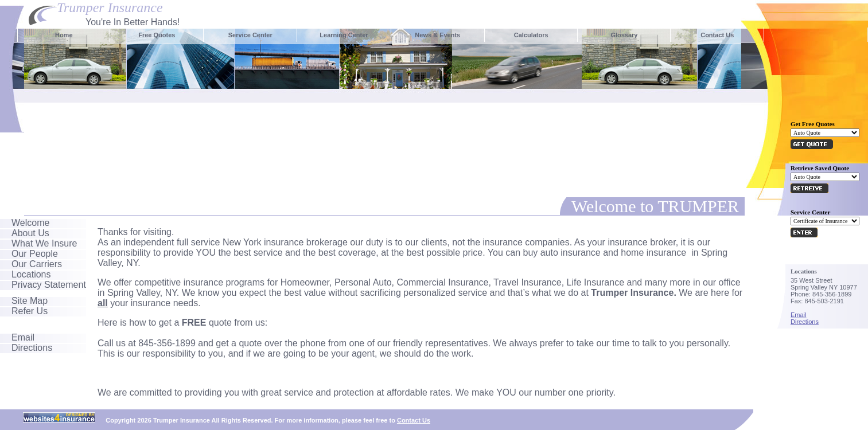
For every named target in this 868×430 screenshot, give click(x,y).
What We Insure (44, 243)
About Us (30, 233)
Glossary (624, 35)
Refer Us (30, 311)
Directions (32, 348)
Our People (35, 254)
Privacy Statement (49, 285)
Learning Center (344, 35)
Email (23, 337)
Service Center (250, 35)
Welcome (30, 223)
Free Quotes (157, 35)
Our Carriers (37, 264)
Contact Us (717, 35)
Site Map (30, 301)
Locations (31, 274)
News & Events (437, 35)
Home (64, 35)
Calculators (531, 35)
